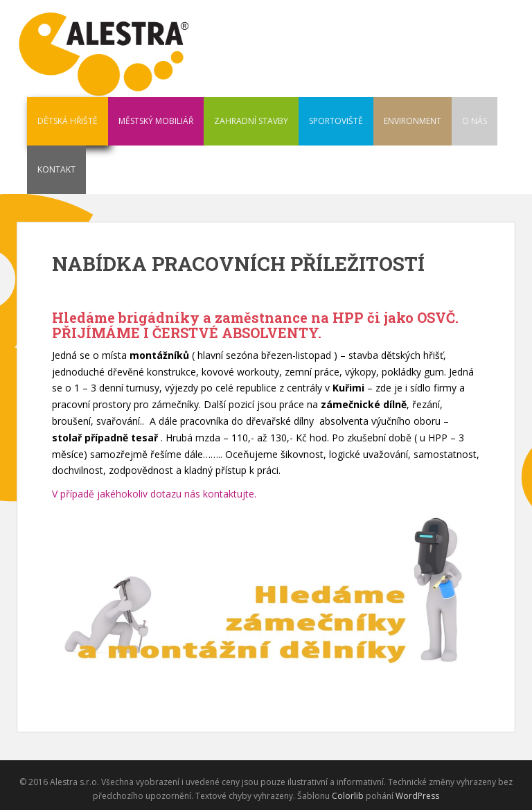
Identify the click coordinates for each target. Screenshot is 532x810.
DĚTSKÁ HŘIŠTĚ (68, 121)
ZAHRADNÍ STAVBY (251, 121)
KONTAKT (56, 169)
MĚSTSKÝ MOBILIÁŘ (156, 121)
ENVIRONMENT (413, 121)
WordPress (417, 796)
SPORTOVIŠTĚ (336, 121)
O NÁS (475, 121)
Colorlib (348, 796)
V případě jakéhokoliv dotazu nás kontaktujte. (154, 494)
